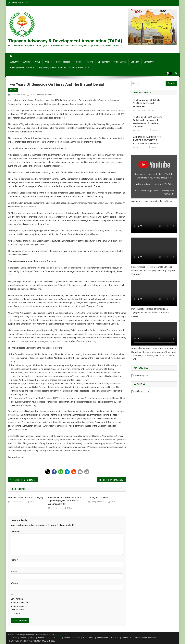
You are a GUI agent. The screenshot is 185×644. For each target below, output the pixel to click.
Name (14, 560)
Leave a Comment (47, 95)
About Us (14, 62)
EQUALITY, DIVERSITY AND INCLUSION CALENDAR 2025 (64, 68)
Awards (27, 62)
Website (15, 583)
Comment (16, 532)
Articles (48, 62)
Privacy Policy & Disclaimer (22, 68)
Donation (135, 62)
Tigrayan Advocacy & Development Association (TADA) (65, 41)
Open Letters (104, 62)
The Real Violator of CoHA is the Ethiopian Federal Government (147, 103)
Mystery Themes (61, 635)
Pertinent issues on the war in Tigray (26, 498)
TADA (32, 95)
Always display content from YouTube (155, 184)
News (38, 62)
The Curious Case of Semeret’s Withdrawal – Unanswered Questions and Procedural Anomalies (148, 122)
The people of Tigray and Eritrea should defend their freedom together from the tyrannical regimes (113, 480)
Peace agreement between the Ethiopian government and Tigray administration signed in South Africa (25, 480)
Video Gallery (120, 62)
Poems (78, 62)
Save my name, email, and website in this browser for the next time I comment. (19, 606)
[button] (48, 472)
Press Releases (63, 62)
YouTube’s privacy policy (161, 178)
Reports (90, 62)
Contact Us (149, 62)
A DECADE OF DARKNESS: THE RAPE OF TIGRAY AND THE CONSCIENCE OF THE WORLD (147, 140)
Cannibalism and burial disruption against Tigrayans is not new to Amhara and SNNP (64, 501)
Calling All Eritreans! (98, 498)
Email (14, 572)
